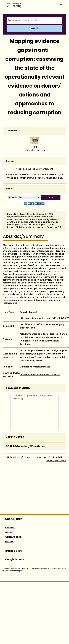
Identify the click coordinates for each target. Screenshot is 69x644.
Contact (10, 528)
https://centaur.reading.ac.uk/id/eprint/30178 (44, 318)
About (9, 532)
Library (9, 542)
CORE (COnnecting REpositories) (26, 446)
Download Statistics (18, 388)
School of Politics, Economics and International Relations (44, 338)
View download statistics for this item (40, 375)
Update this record (56, 461)
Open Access (13, 537)
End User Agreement (42, 169)
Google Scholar (15, 560)
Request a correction (36, 457)
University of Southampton (13, 571)
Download (12, 131)
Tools (9, 189)
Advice (10, 161)
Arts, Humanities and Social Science (39, 334)
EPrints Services (56, 568)
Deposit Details (15, 437)
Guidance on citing (52, 178)
